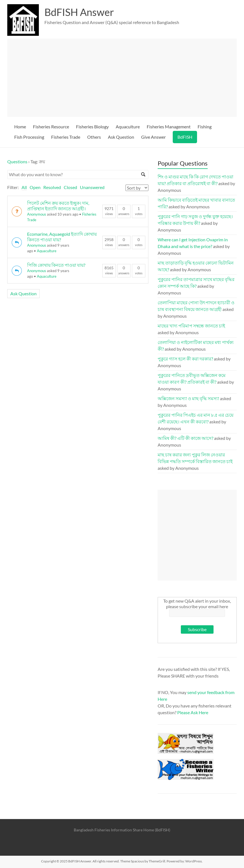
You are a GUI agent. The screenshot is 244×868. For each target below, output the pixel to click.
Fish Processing (29, 137)
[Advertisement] (122, 78)
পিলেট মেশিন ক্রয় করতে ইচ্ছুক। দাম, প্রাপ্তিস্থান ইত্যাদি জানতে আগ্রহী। (58, 206)
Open (35, 187)
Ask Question (121, 137)
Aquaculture (128, 127)
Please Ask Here (193, 712)
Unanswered (92, 187)
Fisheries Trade (66, 137)
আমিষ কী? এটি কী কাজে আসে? (185, 438)
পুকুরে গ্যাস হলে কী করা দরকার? (185, 359)
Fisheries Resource (51, 127)
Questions (17, 161)
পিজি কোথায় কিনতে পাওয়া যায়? (56, 265)
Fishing (205, 127)
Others (94, 137)
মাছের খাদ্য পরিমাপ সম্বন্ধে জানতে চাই (191, 326)
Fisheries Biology (92, 127)
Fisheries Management (169, 127)
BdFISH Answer (79, 12)
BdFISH (185, 137)
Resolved (52, 187)
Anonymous (37, 214)
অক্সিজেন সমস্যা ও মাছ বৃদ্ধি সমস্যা (188, 398)
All (24, 187)
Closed (70, 187)
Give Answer (153, 137)
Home (20, 127)
